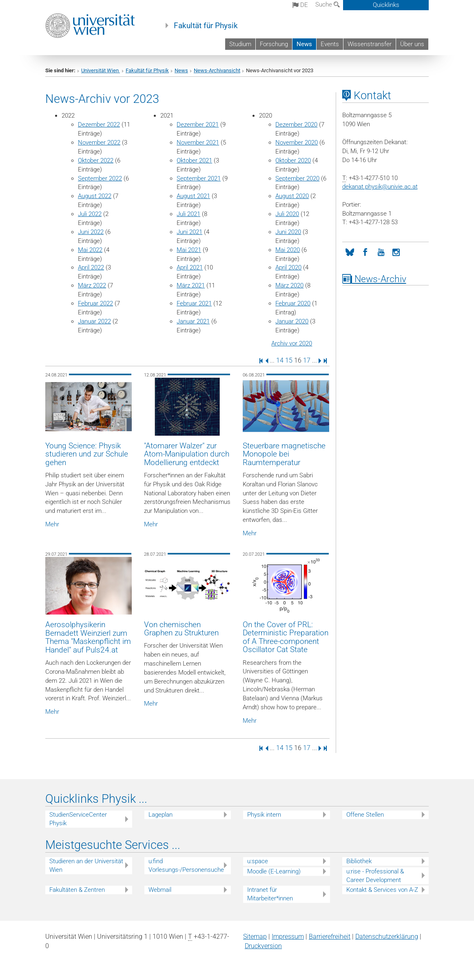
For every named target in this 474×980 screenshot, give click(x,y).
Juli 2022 (90, 214)
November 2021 (198, 143)
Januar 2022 (94, 321)
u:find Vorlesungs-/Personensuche (186, 865)
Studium (240, 44)
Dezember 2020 (296, 125)
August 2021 (193, 196)
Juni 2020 (288, 232)
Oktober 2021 (194, 160)
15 (289, 360)
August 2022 (95, 196)
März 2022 (92, 285)
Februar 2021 (194, 303)
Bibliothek (359, 861)
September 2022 (100, 178)
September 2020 (297, 178)
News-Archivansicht (217, 70)
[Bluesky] (350, 252)
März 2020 (289, 285)
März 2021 (191, 285)
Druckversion (263, 946)
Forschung (274, 44)
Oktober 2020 (293, 160)
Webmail (160, 890)
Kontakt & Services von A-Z (382, 890)
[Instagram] (396, 252)
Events (330, 44)
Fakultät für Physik (206, 26)
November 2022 (99, 143)
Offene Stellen (365, 815)
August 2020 (292, 196)
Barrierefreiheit (330, 937)
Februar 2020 (293, 303)
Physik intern (264, 815)
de (300, 5)
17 (307, 360)
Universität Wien (101, 70)
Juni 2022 (91, 232)
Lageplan (161, 815)
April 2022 (91, 267)
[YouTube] (381, 252)
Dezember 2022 (99, 125)
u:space (258, 861)
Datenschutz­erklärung (387, 937)
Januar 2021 (193, 321)
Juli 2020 (287, 214)
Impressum (288, 937)
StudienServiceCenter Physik (78, 819)
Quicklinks (386, 5)
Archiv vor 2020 (292, 343)
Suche (328, 4)
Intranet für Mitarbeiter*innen (270, 894)
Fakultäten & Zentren (77, 890)
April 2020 (288, 267)
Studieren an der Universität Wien (86, 865)
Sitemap (255, 937)
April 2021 (190, 267)
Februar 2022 (95, 303)
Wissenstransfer (370, 44)
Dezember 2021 (198, 125)
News (304, 44)
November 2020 (297, 143)
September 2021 (199, 178)
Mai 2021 (189, 250)
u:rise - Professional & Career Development (375, 876)
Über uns (412, 44)
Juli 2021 (188, 214)
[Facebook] (365, 252)
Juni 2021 (189, 232)
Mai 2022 (90, 250)
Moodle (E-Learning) (274, 871)
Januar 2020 (292, 321)
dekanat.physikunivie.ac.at (380, 187)
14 (280, 360)
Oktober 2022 (96, 160)
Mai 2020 (288, 250)
